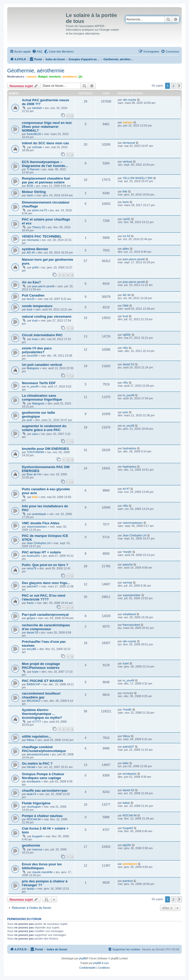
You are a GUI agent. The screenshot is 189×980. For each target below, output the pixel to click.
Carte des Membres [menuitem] (61, 52)
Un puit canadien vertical (42, 365)
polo (29, 420)
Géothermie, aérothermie (36, 71)
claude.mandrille (42, 872)
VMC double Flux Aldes (41, 523)
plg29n (127, 845)
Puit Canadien (33, 295)
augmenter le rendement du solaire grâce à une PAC (44, 428)
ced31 (127, 219)
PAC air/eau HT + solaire (41, 552)
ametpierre (70, 77)
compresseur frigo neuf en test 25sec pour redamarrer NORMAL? (47, 127)
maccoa (37, 849)
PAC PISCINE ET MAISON (42, 681)
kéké (126, 763)
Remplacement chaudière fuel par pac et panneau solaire (46, 180)
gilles (126, 249)
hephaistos (129, 448)
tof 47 (126, 489)
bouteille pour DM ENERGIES (45, 449)
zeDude (37, 147)
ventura (127, 162)
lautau (31, 889)
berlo (126, 202)
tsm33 (31, 299)
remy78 (31, 568)
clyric (30, 195)
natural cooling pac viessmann (47, 316)
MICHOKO (34, 701)
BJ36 (30, 186)
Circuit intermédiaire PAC (42, 335)
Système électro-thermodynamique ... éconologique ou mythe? (42, 714)
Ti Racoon (33, 169)
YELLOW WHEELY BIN (138, 178)
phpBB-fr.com (101, 963)
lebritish (37, 108)
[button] (179, 86)
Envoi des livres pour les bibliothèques (42, 866)
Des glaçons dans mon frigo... (46, 583)
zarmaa (127, 582)
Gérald (31, 767)
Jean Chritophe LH (39, 543)
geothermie (31, 845)
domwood (129, 143)
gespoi (31, 618)
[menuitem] (37, 52)
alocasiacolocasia (38, 754)
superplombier (132, 595)
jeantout (128, 881)
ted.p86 (31, 649)
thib (125, 191)
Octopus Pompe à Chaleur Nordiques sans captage (43, 776)
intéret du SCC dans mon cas (45, 143)
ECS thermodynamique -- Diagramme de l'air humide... (45, 164)
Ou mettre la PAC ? (37, 763)
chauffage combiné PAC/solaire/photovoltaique (44, 749)
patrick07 (33, 586)
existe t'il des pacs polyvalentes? (37, 350)
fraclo (30, 603)
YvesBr (127, 552)
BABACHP (34, 684)
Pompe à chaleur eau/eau (42, 816)
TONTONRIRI (35, 452)
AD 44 (31, 252)
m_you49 (33, 386)
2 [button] (173, 86)
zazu (35, 434)
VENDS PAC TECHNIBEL (42, 236)
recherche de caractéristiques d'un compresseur (46, 627)
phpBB (83, 958)
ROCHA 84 (34, 819)
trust (29, 309)
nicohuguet (34, 807)
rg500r (127, 335)
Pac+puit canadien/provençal (45, 615)
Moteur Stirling (34, 192)
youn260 (32, 356)
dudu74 (31, 794)
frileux (30, 740)
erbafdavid (129, 614)
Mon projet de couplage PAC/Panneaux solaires (41, 666)
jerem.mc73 (39, 210)
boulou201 (33, 556)
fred (35, 497)
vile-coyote (129, 100)
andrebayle (39, 514)
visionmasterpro (37, 527)
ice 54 (126, 236)
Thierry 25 (39, 227)
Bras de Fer (34, 474)
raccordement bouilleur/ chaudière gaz (41, 695)
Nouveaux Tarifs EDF (39, 383)
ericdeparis (34, 781)
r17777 (37, 722)
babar (126, 803)
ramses (32, 77)
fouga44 (37, 836)
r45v (125, 348)
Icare (35, 672)
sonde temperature (37, 306)
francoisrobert (131, 625)
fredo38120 (34, 134)
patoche (128, 564)
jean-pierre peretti (134, 259)
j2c (81, 77)
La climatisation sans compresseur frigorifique (42, 398)
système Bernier (35, 249)
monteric (55, 77)
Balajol (43, 77)
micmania (33, 240)
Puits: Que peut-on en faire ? (45, 565)
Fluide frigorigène (36, 803)
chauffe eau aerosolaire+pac (45, 791)
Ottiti (126, 306)
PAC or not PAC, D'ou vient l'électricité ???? (44, 597)
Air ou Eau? (31, 282)
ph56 (35, 267)
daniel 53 (128, 364)
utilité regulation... (37, 736)
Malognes (33, 368)
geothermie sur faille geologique (38, 415)
